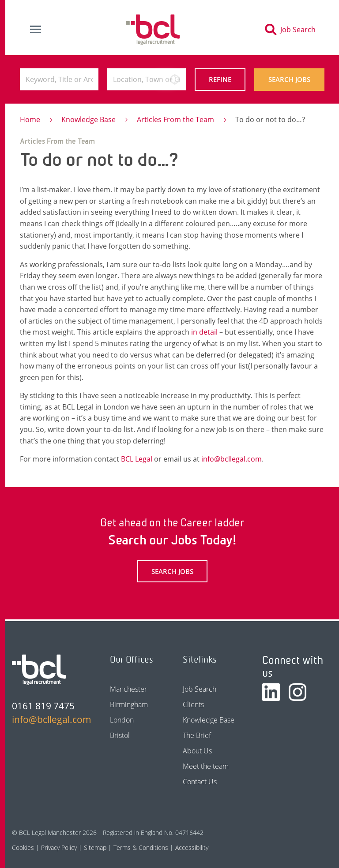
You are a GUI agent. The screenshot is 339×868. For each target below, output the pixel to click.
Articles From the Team (175, 119)
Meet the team (206, 766)
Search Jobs (289, 79)
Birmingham (129, 704)
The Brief (197, 735)
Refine (220, 79)
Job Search (200, 689)
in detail (204, 332)
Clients (193, 704)
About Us (197, 751)
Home (30, 119)
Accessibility (192, 848)
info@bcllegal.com (232, 459)
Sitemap (95, 848)
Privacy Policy (59, 848)
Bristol (120, 735)
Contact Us (200, 782)
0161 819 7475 (43, 706)
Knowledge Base (89, 119)
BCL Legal (137, 459)
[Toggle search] (293, 30)
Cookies (23, 848)
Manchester (128, 689)
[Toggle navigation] (35, 30)
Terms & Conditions (141, 848)
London (122, 720)
